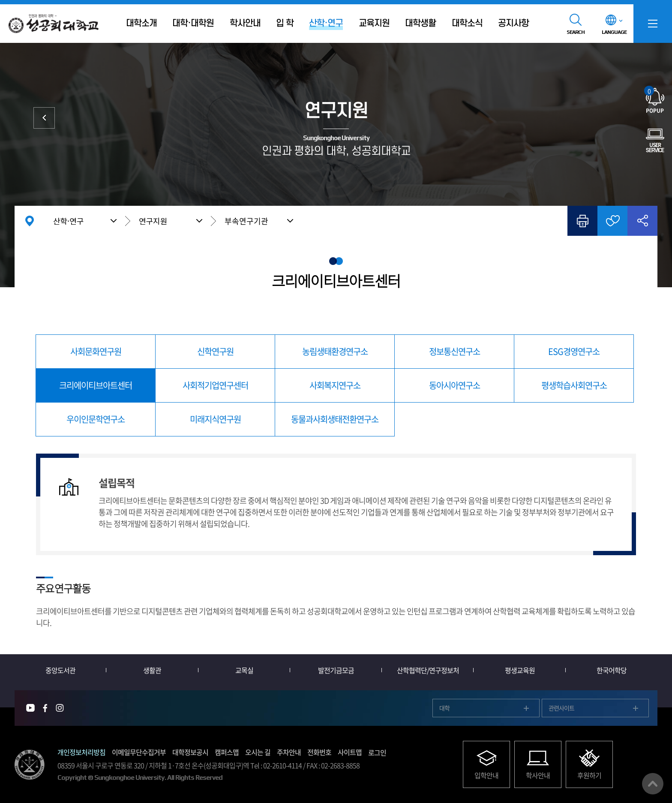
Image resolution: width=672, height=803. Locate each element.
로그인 (377, 752)
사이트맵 (350, 752)
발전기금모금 (336, 670)
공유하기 (642, 221)
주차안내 (289, 752)
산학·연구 (68, 221)
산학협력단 (44, 118)
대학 (444, 708)
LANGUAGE (614, 32)
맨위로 (653, 784)
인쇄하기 (582, 221)
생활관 (152, 670)
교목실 (244, 670)
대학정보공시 (190, 752)
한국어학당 (612, 670)
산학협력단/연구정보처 (428, 670)
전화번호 (319, 752)
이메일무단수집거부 (139, 752)
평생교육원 (520, 670)
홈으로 (30, 221)
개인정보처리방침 (81, 752)
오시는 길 (258, 752)
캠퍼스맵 (227, 752)
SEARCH (576, 32)
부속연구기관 (246, 221)
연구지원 (153, 221)
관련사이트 (561, 708)
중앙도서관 (60, 670)
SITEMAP (653, 24)
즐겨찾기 (612, 221)
